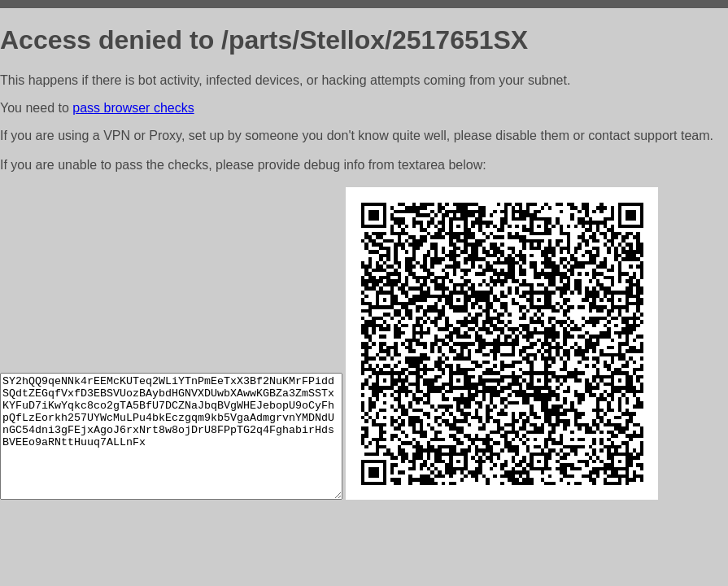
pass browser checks (133, 108)
